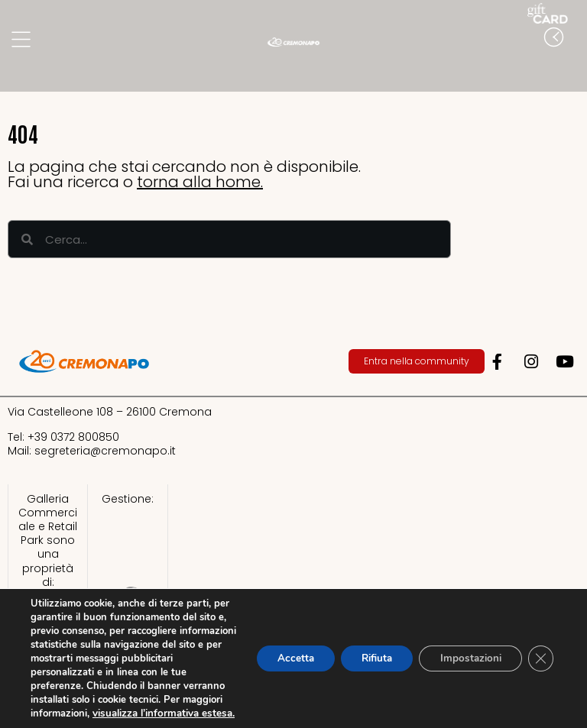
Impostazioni (465, 651)
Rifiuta (365, 651)
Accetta (277, 651)
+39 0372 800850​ (73, 437)
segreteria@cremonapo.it (105, 451)
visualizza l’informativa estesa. (100, 713)
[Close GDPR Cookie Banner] (540, 652)
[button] (572, 68)
